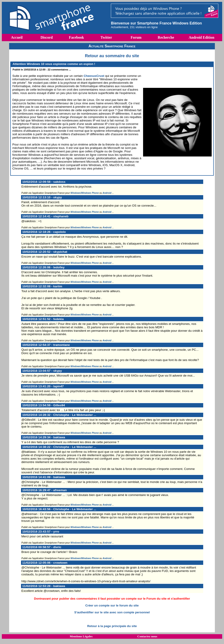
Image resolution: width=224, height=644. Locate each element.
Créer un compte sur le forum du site (112, 605)
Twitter (106, 37)
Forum (136, 37)
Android (107, 193)
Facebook (76, 37)
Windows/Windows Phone (85, 193)
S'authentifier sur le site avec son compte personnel (112, 612)
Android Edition (201, 37)
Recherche (166, 37)
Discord (47, 37)
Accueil (17, 37)
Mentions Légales (81, 636)
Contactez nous (147, 636)
